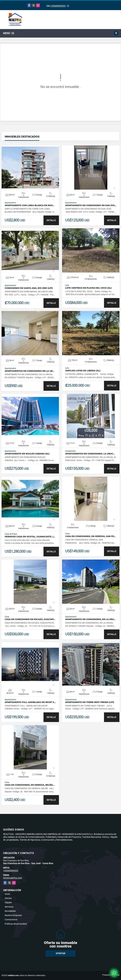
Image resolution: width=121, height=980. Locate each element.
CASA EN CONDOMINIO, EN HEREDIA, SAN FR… (90, 536)
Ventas (8, 898)
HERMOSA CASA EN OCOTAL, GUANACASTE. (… (30, 537)
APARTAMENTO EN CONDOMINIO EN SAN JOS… (91, 205)
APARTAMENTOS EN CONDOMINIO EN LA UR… (29, 371)
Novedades (10, 911)
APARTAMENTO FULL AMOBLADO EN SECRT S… (30, 702)
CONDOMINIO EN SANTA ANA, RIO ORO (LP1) (29, 288)
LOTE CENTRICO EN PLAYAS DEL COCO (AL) (88, 288)
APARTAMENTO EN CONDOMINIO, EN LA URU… (90, 619)
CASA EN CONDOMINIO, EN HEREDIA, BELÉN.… (30, 785)
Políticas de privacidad (16, 924)
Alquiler (8, 902)
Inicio (7, 894)
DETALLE (51, 220)
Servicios (9, 907)
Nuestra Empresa (13, 915)
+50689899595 (58, 6)
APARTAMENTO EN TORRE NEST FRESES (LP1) (90, 702)
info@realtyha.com (13, 878)
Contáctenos (11, 920)
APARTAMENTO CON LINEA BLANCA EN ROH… (30, 205)
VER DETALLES (30, 168)
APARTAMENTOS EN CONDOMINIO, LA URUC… (90, 454)
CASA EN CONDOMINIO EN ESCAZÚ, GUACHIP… (30, 619)
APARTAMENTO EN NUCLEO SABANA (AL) (27, 454)
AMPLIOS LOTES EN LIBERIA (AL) (83, 371)
